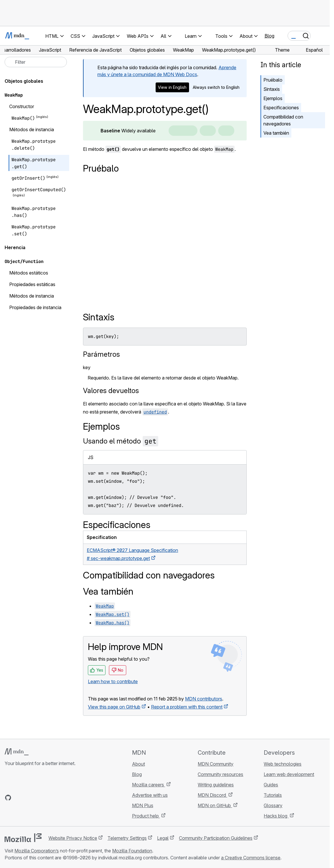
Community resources (220, 774)
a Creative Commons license (251, 858)
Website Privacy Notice (73, 838)
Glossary (273, 805)
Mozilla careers (149, 785)
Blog (269, 36)
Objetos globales (24, 81)
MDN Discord (212, 795)
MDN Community (216, 764)
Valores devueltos (111, 391)
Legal (163, 838)
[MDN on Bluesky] (18, 798)
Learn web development (289, 774)
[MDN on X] (29, 798)
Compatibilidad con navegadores (283, 120)
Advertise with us (150, 795)
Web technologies (283, 764)
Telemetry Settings (127, 838)
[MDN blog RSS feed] (50, 798)
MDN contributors (204, 699)
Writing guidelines (216, 785)
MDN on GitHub (215, 805)
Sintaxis (272, 89)
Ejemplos (273, 98)
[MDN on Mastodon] (39, 798)
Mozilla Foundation (132, 851)
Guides (271, 785)
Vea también (276, 133)
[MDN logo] (17, 752)
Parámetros (101, 354)
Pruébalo (273, 80)
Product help (146, 816)
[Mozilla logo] (23, 838)
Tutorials (273, 795)
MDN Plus (143, 805)
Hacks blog (276, 816)
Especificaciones (281, 108)
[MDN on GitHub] (8, 798)
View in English (172, 87)
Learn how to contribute (113, 681)
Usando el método (121, 441)
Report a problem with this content (187, 707)
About (138, 764)
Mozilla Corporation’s (37, 851)
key (87, 367)
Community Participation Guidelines (216, 838)
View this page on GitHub (114, 707)
